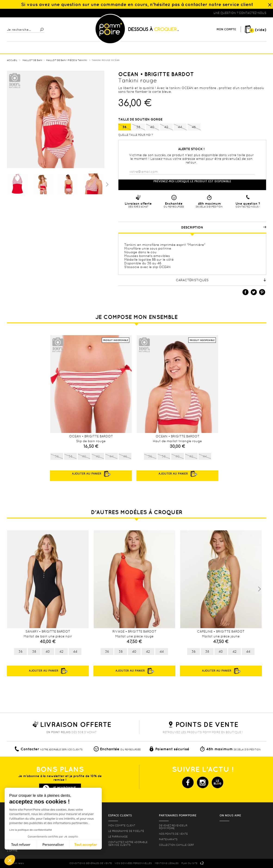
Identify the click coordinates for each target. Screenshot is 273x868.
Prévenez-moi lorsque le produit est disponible (192, 181)
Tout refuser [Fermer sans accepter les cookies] (21, 845)
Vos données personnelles (133, 863)
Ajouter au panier (48, 671)
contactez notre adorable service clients (128, 843)
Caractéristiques (221, 280)
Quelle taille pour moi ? (136, 135)
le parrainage (118, 837)
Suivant (107, 184)
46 (194, 127)
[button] (10, 860)
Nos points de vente (173, 834)
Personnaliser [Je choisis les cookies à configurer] (53, 845)
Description (224, 227)
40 (152, 127)
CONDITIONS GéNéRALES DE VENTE (91, 863)
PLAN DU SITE (189, 863)
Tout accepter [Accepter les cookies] (86, 845)
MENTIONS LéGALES (167, 863)
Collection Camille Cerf (177, 845)
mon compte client (122, 825)
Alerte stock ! (191, 149)
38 (138, 127)
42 (166, 127)
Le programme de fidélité (126, 831)
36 (125, 127)
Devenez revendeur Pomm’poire (173, 827)
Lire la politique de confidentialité (31, 830)
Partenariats (168, 839)
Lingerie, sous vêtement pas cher (30, 13)
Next (259, 589)
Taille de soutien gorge (141, 119)
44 (180, 127)
